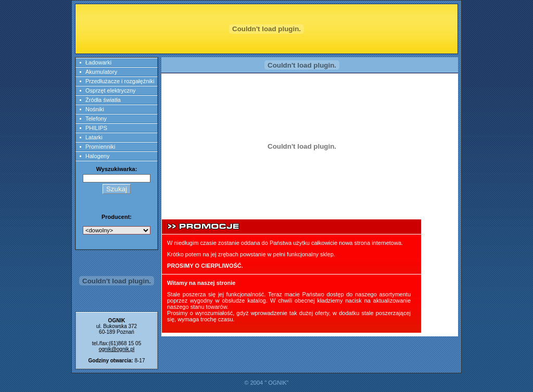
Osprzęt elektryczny (111, 90)
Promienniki (100, 147)
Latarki (94, 137)
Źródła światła (103, 100)
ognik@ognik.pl (117, 349)
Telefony (96, 119)
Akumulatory (101, 72)
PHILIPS (96, 128)
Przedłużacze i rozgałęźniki (120, 81)
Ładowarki (98, 62)
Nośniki (95, 109)
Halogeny (97, 156)
